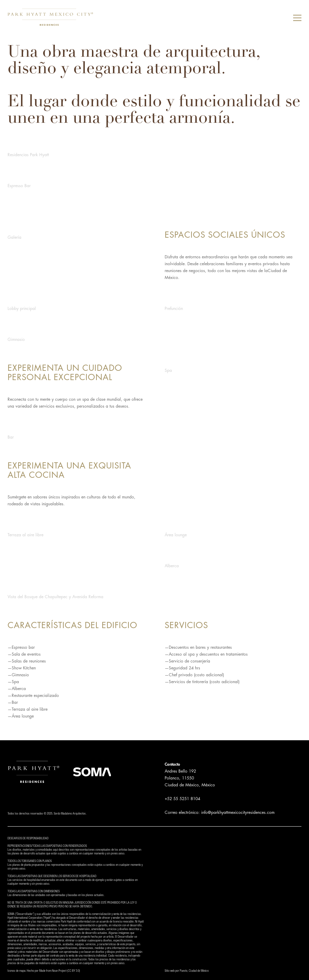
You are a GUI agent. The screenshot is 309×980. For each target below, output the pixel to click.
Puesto (184, 971)
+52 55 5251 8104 (182, 799)
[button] (297, 17)
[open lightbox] (154, 153)
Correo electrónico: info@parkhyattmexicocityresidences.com (220, 812)
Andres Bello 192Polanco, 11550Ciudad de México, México (190, 778)
